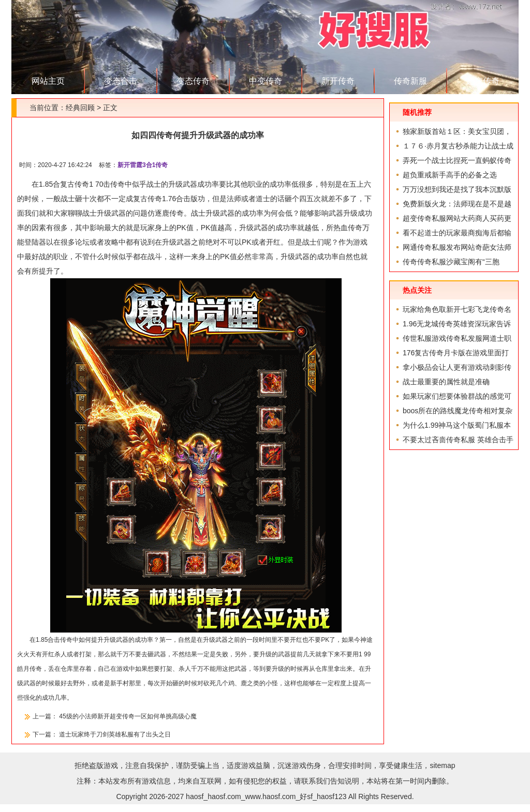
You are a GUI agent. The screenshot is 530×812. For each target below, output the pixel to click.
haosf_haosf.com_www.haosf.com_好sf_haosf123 (266, 796)
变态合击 (121, 81)
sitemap (442, 765)
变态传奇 (193, 81)
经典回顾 (80, 108)
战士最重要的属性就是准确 (446, 382)
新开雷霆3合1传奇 (143, 165)
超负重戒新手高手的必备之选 (450, 175)
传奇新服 (410, 81)
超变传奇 (483, 81)
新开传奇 (338, 81)
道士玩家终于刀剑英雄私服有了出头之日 (115, 734)
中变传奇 (266, 81)
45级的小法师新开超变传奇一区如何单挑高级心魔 (128, 716)
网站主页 (48, 81)
